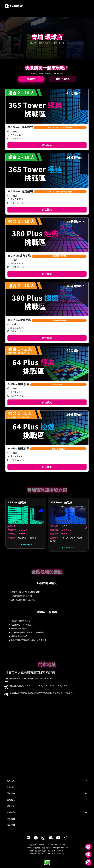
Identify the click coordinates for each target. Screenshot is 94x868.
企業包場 (11, 800)
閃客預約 (31, 79)
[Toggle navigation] (88, 6)
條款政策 (11, 806)
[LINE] (88, 855)
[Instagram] (88, 862)
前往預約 (47, 145)
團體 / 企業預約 (63, 79)
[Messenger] (88, 847)
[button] (86, 527)
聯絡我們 (11, 819)
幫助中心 (11, 812)
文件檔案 (11, 781)
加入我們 (11, 825)
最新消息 (11, 787)
